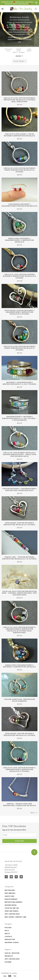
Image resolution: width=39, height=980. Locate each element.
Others (22, 52)
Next (34, 813)
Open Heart (29, 50)
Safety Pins (10, 896)
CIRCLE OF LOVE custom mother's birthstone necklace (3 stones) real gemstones (19, 100)
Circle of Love (8, 50)
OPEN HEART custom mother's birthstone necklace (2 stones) (20, 734)
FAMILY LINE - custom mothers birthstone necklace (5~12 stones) (19, 558)
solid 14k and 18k (12, 908)
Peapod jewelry (11, 899)
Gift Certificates (12, 914)
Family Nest (19, 50)
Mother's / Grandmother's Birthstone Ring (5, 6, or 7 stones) (19, 383)
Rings (15, 52)
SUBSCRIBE (19, 841)
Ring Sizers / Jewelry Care (15, 917)
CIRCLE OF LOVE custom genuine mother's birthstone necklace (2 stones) (19, 276)
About (7, 934)
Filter (19, 56)
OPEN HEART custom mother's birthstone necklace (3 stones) (20, 524)
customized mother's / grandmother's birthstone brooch (19, 205)
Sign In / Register (12, 953)
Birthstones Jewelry (14, 902)
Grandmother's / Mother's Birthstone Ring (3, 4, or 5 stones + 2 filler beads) (19, 418)
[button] (22, 56)
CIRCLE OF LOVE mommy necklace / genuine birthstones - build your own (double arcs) (20, 454)
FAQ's (7, 931)
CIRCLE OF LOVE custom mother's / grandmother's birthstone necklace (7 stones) (20, 770)
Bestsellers (10, 890)
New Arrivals (10, 893)
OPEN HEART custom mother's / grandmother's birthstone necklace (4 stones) (19, 312)
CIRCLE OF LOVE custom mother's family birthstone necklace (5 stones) (19, 348)
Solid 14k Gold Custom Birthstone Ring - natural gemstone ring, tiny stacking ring (20, 593)
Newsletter (10, 939)
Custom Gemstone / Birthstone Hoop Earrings (19, 700)
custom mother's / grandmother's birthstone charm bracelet (19, 490)
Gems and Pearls (12, 911)
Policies (8, 928)
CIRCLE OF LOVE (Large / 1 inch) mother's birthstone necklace (19, 135)
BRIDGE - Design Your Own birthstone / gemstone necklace (19, 805)
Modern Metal (11, 905)
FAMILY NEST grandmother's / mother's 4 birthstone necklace (19, 666)
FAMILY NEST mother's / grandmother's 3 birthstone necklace (19, 240)
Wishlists (9, 956)
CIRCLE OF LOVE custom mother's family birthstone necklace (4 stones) (19, 170)
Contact (8, 937)
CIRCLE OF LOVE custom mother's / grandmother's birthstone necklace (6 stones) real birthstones (20, 630)
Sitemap (8, 962)
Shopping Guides (12, 942)
